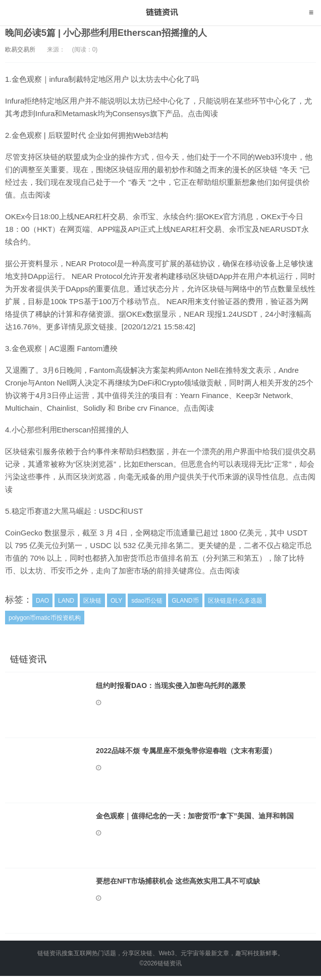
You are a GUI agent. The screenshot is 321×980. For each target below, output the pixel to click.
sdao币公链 (147, 601)
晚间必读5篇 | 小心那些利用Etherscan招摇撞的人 (106, 33)
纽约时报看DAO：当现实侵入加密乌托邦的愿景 (171, 685)
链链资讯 (161, 13)
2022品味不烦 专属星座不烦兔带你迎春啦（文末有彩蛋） (186, 751)
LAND (66, 601)
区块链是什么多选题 (235, 601)
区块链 (92, 601)
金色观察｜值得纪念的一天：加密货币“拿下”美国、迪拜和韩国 (195, 816)
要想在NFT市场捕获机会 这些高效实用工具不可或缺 (178, 881)
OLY (116, 601)
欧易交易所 (20, 50)
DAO (42, 601)
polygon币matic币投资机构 (45, 618)
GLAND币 (185, 601)
